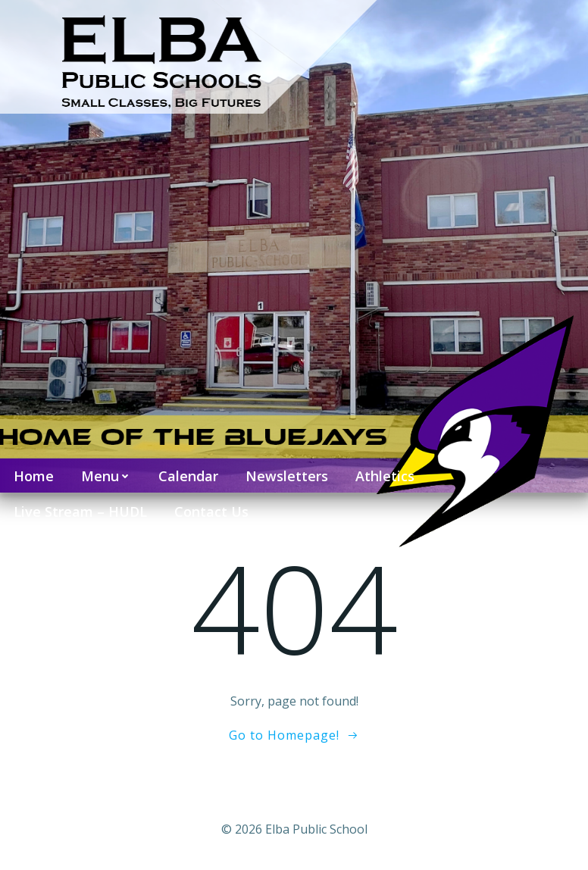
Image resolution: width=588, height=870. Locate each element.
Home (34, 476)
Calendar (188, 476)
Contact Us (211, 512)
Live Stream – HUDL (80, 512)
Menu (106, 476)
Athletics (385, 476)
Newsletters (287, 476)
